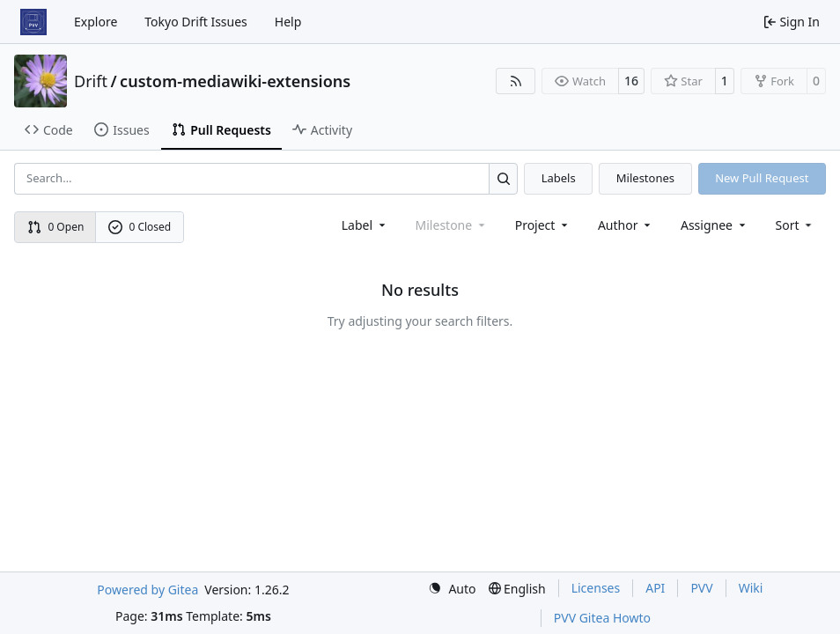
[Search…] (503, 178)
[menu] (796, 225)
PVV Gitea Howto (602, 618)
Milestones (645, 178)
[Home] (33, 22)
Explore (96, 22)
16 (631, 81)
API (655, 588)
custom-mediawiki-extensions (235, 81)
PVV (701, 588)
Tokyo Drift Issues (196, 22)
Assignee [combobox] (715, 225)
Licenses (596, 588)
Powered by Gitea (147, 590)
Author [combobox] (626, 225)
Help (288, 22)
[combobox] (365, 225)
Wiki (751, 588)
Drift (91, 81)
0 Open (56, 227)
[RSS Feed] (516, 81)
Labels (559, 178)
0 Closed (140, 227)
